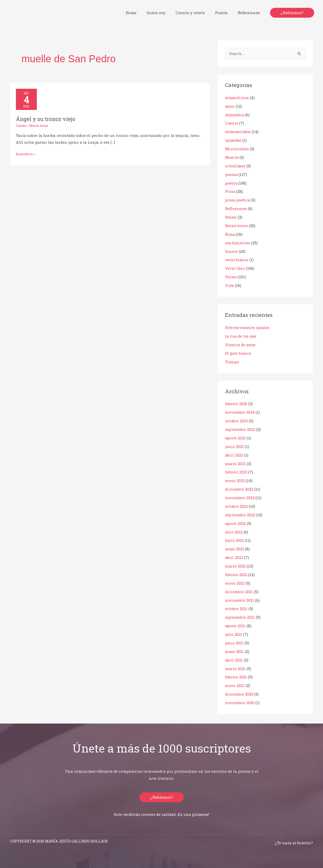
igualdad (234, 140)
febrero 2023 (236, 471)
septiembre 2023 (240, 429)
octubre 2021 (237, 607)
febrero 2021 (236, 675)
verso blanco (237, 259)
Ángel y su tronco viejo (47, 120)
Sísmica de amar (241, 344)
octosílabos (236, 166)
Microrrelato (237, 149)
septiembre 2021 (240, 616)
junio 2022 (235, 539)
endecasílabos (239, 132)
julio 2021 (234, 633)
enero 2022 (235, 582)
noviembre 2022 (240, 497)
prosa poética (238, 200)
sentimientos (238, 243)
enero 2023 (235, 480)
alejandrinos (237, 98)
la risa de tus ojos (242, 336)
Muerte (232, 157)
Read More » (26, 154)
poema (231, 174)
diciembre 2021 (239, 590)
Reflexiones (236, 208)
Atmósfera (235, 115)
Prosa (231, 191)
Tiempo (232, 361)
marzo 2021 (235, 667)
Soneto (232, 251)
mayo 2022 (235, 548)
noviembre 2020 (240, 701)
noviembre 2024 (240, 412)
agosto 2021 (236, 624)
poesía (231, 183)
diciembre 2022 (239, 488)
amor (230, 106)
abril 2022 (234, 556)
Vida (230, 285)
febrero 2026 (236, 403)
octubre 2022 (237, 505)
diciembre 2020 (239, 692)
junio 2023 (235, 446)
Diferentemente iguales (247, 327)
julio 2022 (234, 531)
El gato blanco (239, 352)
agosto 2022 (236, 522)
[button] (292, 13)
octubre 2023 (237, 420)
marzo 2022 (236, 565)
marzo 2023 (236, 463)
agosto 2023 (236, 437)
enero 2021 (235, 684)
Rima (230, 234)
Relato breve (237, 225)
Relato (231, 217)
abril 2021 (234, 658)
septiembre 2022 (240, 514)
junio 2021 (235, 641)
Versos (231, 277)
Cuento (21, 126)
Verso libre (235, 268)
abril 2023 (234, 454)
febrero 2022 (236, 573)
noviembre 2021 (240, 599)
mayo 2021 (235, 650)
